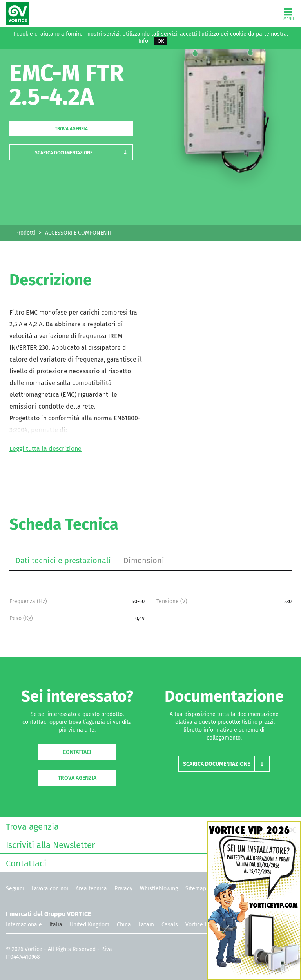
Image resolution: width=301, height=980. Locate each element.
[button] (71, 152)
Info (143, 41)
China (124, 925)
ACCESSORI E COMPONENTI (78, 233)
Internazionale (24, 925)
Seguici (15, 889)
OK (161, 41)
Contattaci (77, 752)
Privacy (123, 889)
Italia (56, 925)
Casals (170, 925)
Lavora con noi (50, 889)
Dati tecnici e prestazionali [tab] (63, 561)
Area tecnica (91, 889)
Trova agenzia (71, 129)
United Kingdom (90, 925)
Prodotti (25, 233)
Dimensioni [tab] (144, 561)
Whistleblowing (159, 889)
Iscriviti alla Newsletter (149, 844)
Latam (146, 925)
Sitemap (196, 889)
